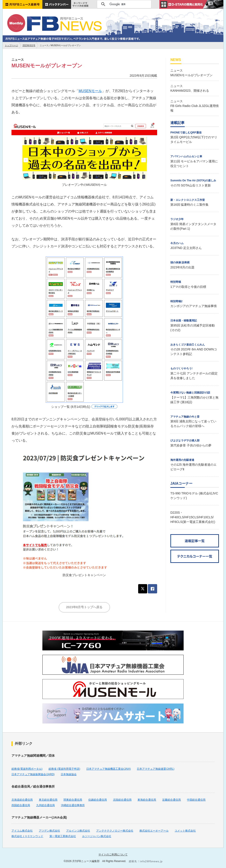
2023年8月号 (29, 45)
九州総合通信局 (45, 805)
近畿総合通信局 (171, 800)
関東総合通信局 (73, 800)
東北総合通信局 (48, 800)
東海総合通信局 (147, 800)
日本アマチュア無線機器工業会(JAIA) (108, 769)
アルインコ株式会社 (78, 831)
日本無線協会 (69, 774)
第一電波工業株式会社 (63, 836)
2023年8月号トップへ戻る (84, 607)
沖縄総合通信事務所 (73, 805)
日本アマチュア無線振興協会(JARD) (33, 774)
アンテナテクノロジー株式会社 (115, 831)
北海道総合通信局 (22, 800)
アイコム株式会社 (22, 831)
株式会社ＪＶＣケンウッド (27, 836)
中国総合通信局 (196, 800)
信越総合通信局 (98, 800)
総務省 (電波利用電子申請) (64, 769)
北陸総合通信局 (122, 800)
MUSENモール (90, 91)
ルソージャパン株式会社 (97, 836)
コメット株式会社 (185, 831)
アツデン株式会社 (49, 831)
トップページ (11, 45)
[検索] (123, 4)
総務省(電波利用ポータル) (27, 769)
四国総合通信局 (21, 805)
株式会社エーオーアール (154, 831)
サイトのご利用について (113, 855)
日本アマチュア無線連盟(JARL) (155, 769)
